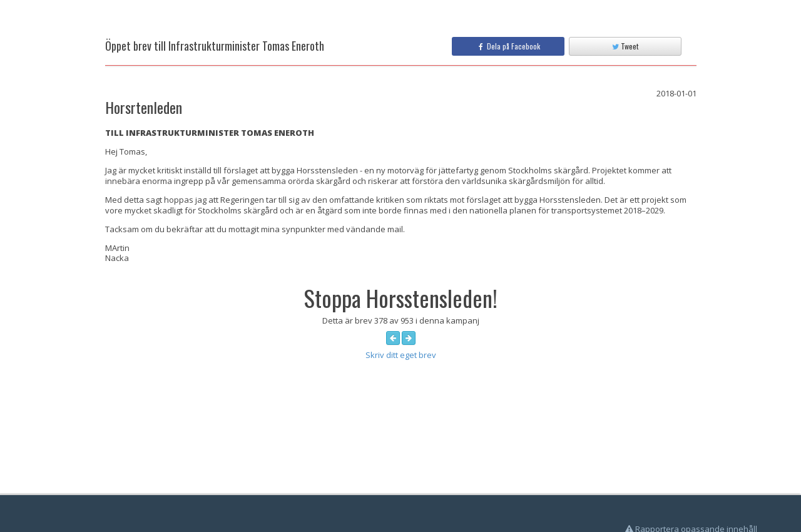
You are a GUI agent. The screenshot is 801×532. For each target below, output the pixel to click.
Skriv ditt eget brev (401, 355)
